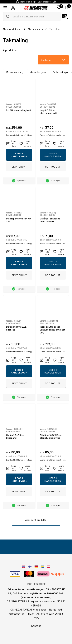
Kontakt (36, 626)
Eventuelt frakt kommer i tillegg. (19, 135)
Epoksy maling (15, 72)
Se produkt (19, 167)
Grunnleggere (38, 72)
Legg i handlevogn (19, 155)
